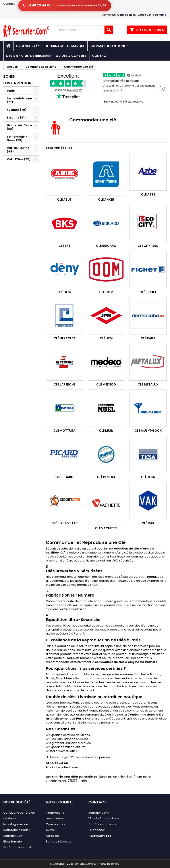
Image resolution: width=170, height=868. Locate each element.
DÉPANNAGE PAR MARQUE (65, 46)
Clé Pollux (106, 477)
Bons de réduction (59, 841)
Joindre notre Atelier (62, 767)
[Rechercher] (85, 30)
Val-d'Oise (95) (19, 159)
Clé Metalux (148, 384)
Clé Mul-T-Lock (148, 431)
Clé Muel (106, 431)
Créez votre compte (152, 15)
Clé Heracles (64, 338)
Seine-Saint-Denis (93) (17, 138)
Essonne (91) (16, 118)
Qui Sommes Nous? (17, 847)
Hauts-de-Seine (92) (19, 127)
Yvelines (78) (17, 110)
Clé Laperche (64, 384)
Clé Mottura (64, 431)
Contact (9, 4)
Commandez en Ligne (108, 46)
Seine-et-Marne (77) (19, 100)
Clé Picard (64, 477)
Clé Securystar (65, 523)
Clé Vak (148, 523)
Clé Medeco (106, 384)
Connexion (125, 15)
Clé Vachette (106, 528)
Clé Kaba (148, 338)
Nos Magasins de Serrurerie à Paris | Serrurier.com (16, 830)
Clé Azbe (148, 194)
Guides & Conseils (71, 56)
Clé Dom (106, 292)
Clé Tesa (148, 477)
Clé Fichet (148, 292)
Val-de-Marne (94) (18, 150)
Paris (11, 91)
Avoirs (50, 830)
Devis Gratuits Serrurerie (28, 56)
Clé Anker (106, 200)
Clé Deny (64, 292)
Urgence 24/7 (28, 46)
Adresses (53, 836)
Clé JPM (106, 338)
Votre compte (60, 802)
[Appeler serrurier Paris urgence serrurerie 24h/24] (65, 6)
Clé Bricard (106, 246)
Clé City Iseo (148, 246)
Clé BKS (65, 246)
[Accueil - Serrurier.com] (8, 46)
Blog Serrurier (13, 841)
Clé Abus (64, 200)
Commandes (55, 824)
